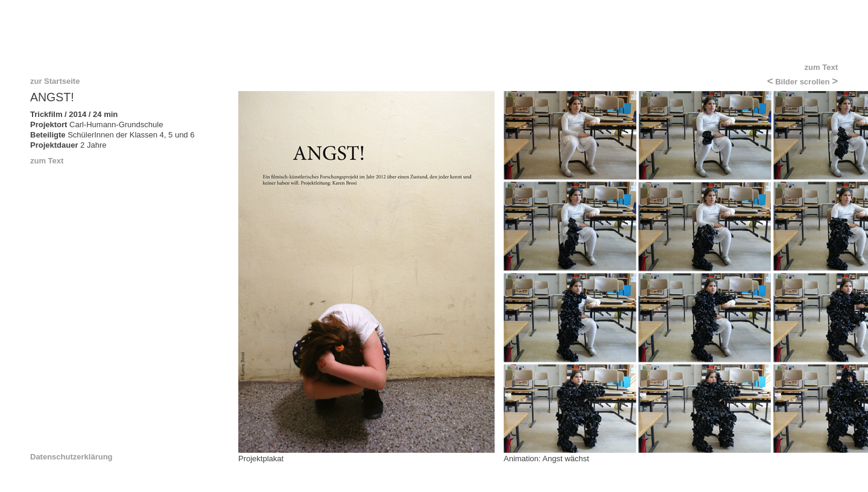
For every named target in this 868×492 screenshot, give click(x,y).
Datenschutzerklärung (71, 457)
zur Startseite (55, 81)
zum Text (821, 67)
